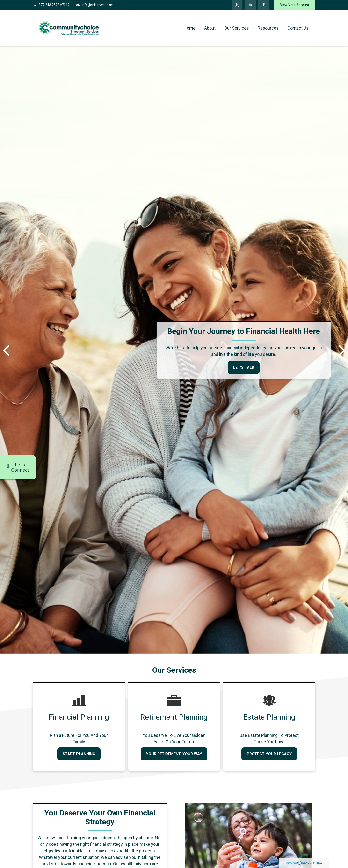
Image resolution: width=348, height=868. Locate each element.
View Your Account (295, 5)
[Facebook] (264, 5)
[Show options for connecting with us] (18, 467)
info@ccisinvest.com (94, 5)
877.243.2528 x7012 (51, 5)
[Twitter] (237, 5)
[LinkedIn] (250, 5)
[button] (190, 28)
